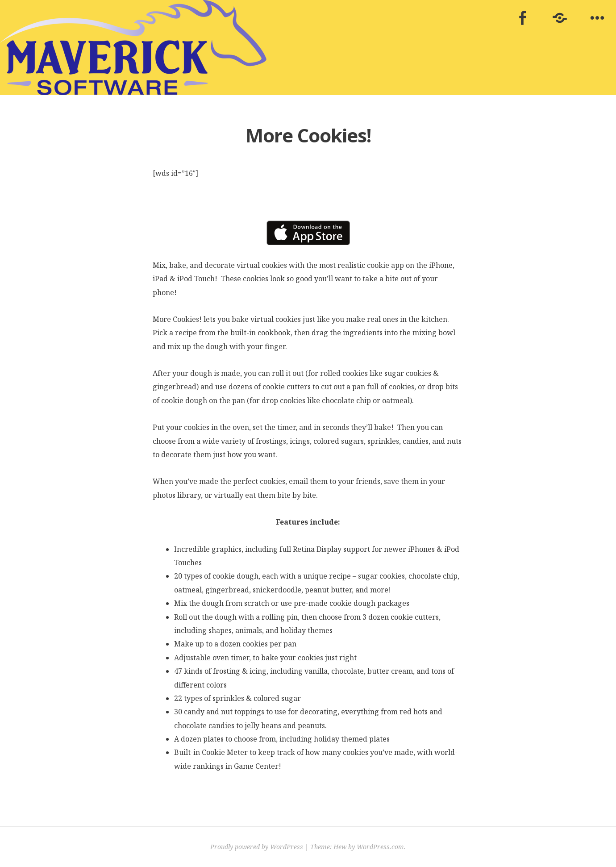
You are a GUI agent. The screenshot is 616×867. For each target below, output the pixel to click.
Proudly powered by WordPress (257, 847)
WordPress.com (380, 847)
